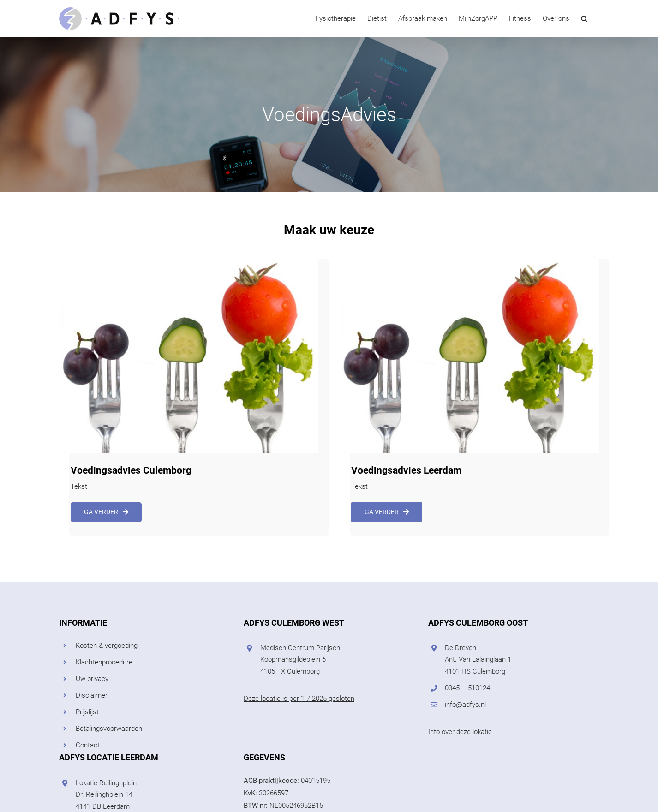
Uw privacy (92, 679)
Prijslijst (87, 712)
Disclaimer (92, 695)
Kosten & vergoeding (107, 646)
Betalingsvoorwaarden (109, 729)
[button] (584, 18)
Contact (88, 745)
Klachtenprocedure (104, 662)
